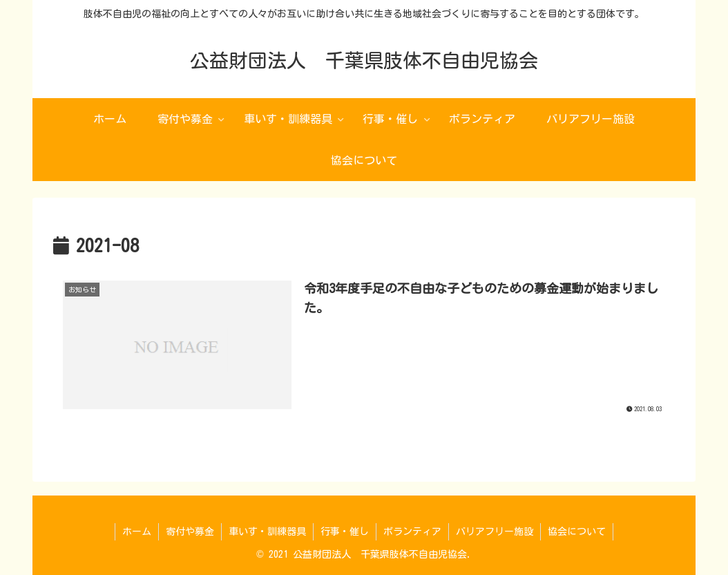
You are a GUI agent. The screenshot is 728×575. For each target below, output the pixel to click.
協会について (577, 531)
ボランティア (412, 531)
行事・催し (345, 531)
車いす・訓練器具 (267, 531)
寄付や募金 (190, 531)
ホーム (137, 531)
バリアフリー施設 (495, 531)
